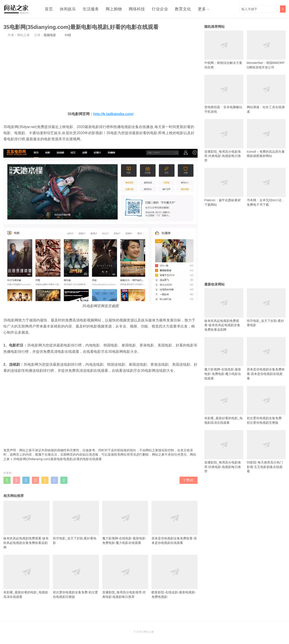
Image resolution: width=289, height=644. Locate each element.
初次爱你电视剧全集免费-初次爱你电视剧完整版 (76, 577)
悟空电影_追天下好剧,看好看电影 (76, 523)
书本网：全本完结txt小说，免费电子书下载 (266, 187)
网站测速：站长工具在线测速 (266, 94)
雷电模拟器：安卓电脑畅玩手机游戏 (224, 94)
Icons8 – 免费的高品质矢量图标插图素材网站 (266, 138)
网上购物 (114, 9)
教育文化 (183, 9)
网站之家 (149, 632)
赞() (188, 480)
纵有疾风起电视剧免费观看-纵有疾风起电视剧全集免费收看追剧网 (26, 525)
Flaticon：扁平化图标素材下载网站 (224, 187)
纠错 (68, 35)
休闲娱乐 (68, 9)
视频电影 (50, 35)
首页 (49, 9)
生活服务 (91, 9)
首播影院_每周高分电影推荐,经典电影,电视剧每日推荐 (125, 577)
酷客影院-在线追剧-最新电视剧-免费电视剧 (175, 577)
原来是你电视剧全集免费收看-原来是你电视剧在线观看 (175, 523)
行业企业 (160, 9)
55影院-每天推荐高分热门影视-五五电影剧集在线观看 (266, 452)
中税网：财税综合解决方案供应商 (224, 50)
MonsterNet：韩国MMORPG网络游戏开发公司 (266, 50)
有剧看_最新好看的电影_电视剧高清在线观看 (26, 577)
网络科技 (137, 9)
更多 (202, 9)
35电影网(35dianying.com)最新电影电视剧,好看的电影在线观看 (58, 459)
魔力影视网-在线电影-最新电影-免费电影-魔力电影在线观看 (125, 523)
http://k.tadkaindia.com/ (113, 114)
